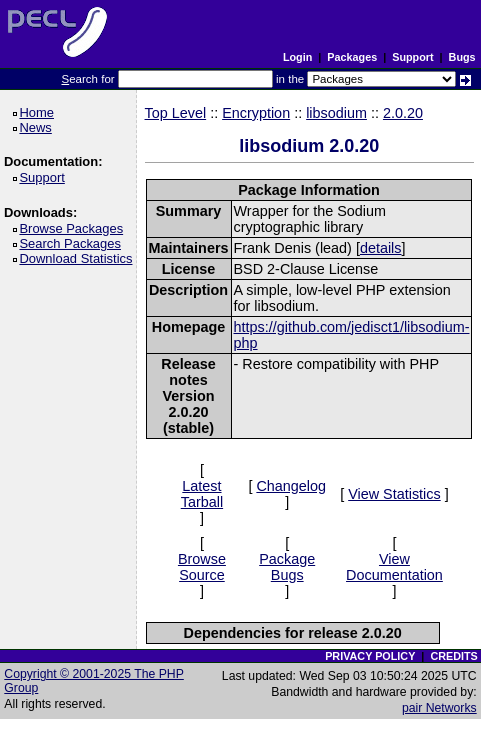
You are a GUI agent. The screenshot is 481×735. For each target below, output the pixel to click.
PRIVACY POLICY (370, 656)
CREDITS (453, 656)
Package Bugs (287, 567)
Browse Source (202, 567)
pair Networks (439, 708)
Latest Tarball (202, 494)
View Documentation (394, 567)
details (381, 248)
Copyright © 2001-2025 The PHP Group (94, 681)
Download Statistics (79, 258)
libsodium (336, 113)
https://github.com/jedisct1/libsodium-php (352, 335)
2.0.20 (403, 113)
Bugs (462, 57)
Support (412, 57)
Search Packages (73, 243)
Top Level (176, 113)
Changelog (291, 486)
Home (39, 112)
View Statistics (394, 494)
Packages (352, 57)
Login (297, 57)
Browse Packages (74, 228)
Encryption (256, 113)
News (38, 127)
